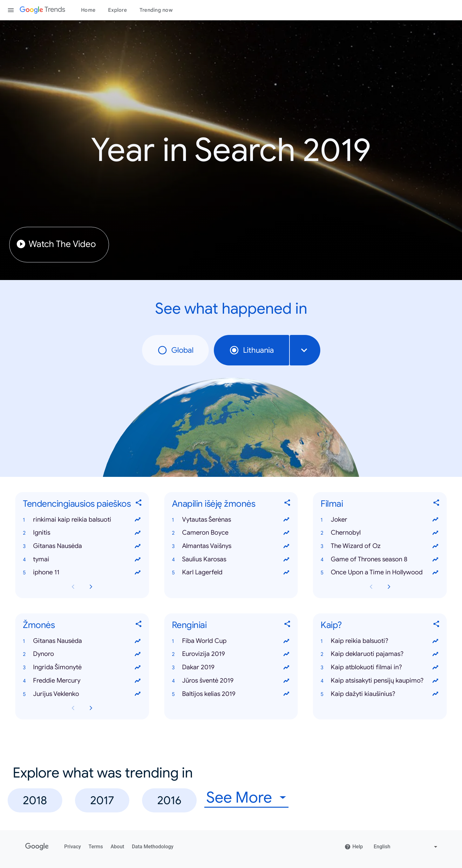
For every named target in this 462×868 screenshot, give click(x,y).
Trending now (156, 10)
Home (88, 10)
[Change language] (406, 847)
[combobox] (305, 350)
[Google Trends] (42, 10)
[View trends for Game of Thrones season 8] (435, 559)
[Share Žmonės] (139, 625)
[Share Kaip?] (437, 625)
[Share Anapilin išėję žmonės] (288, 504)
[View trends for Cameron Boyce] (286, 533)
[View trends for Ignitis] (138, 533)
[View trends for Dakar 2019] (286, 667)
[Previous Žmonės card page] (73, 708)
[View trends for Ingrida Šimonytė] (138, 667)
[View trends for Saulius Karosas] (286, 559)
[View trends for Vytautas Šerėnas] (286, 520)
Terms (96, 847)
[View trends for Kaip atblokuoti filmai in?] (435, 667)
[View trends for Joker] (435, 520)
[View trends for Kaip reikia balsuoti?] (435, 641)
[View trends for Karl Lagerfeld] (286, 572)
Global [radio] (175, 350)
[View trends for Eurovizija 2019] (286, 654)
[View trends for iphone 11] (138, 572)
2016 (169, 800)
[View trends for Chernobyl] (435, 533)
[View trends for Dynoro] (138, 654)
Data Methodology (153, 847)
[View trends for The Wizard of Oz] (435, 546)
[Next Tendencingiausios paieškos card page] (91, 587)
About (117, 847)
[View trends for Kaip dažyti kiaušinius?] (435, 694)
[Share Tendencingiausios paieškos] (139, 504)
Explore (117, 10)
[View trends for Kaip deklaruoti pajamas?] (435, 654)
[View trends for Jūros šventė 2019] (286, 681)
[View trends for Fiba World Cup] (286, 641)
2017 (102, 800)
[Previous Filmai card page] (371, 587)
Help (354, 847)
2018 (35, 800)
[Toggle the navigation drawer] (11, 10)
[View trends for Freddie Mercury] (138, 681)
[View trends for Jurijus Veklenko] (138, 694)
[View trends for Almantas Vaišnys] (286, 546)
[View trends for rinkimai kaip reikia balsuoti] (138, 520)
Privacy (73, 847)
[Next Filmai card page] (389, 587)
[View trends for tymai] (138, 559)
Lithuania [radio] (251, 350)
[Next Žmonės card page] (91, 708)
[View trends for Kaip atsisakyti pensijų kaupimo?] (435, 681)
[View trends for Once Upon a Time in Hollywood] (435, 572)
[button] (82, 520)
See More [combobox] (239, 798)
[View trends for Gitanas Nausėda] (138, 546)
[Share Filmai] (437, 504)
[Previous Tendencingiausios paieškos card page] (73, 587)
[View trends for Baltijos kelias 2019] (286, 694)
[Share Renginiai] (288, 625)
